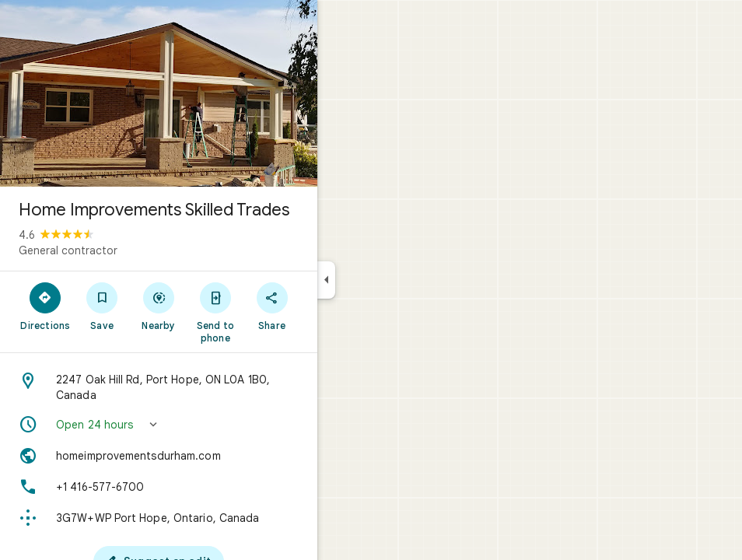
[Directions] (45, 306)
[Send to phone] (215, 312)
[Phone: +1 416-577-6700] (159, 487)
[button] (159, 425)
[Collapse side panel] (326, 280)
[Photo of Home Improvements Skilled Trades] (159, 93)
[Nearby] (159, 306)
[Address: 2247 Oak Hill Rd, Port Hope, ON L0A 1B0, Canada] (159, 387)
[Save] (102, 306)
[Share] (272, 306)
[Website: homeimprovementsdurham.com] (159, 456)
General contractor (68, 250)
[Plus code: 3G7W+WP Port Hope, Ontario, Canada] (159, 518)
